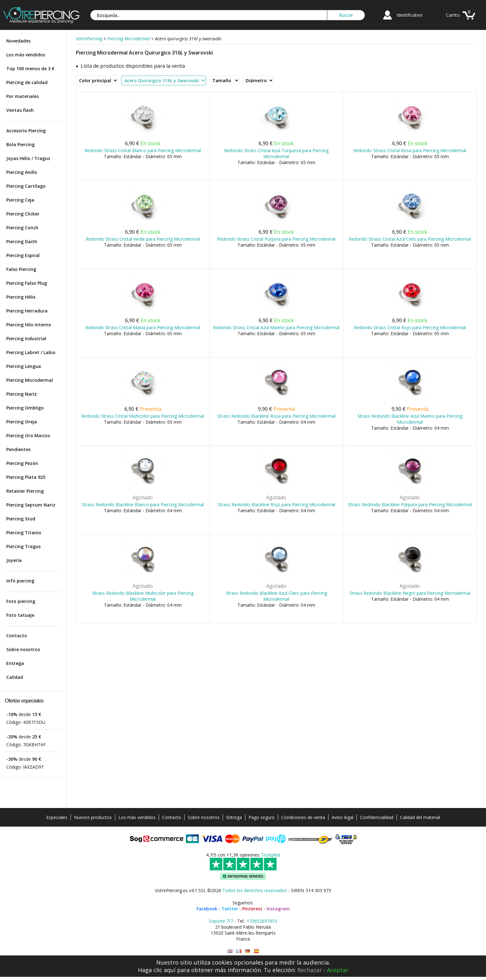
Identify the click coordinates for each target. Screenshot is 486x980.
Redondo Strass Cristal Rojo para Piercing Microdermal (410, 327)
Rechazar (310, 970)
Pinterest (252, 909)
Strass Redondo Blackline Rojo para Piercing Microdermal (276, 504)
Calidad (15, 677)
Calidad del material (420, 817)
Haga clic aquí (157, 970)
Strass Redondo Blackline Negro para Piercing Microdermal (410, 593)
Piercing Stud (21, 519)
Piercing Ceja (20, 200)
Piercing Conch (22, 228)
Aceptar (338, 970)
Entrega (15, 663)
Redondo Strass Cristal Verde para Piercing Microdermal (143, 239)
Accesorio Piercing (26, 131)
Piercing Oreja (22, 422)
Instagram (278, 909)
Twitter (230, 909)
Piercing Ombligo (25, 408)
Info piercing (20, 581)
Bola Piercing (20, 144)
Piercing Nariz (22, 394)
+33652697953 (262, 921)
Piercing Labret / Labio (31, 352)
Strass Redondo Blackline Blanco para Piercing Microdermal (143, 504)
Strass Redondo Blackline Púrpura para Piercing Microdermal (410, 504)
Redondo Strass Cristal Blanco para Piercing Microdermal (143, 150)
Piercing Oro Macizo (28, 436)
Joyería (14, 560)
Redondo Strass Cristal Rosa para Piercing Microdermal (410, 150)
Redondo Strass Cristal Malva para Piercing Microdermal (143, 327)
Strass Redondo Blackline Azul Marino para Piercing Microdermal (410, 419)
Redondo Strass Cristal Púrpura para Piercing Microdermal (276, 239)
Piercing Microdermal (30, 380)
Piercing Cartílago (26, 186)
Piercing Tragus (23, 546)
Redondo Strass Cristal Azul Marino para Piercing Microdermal (276, 327)
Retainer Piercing (25, 491)
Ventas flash (20, 110)
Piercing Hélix (21, 297)
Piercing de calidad (27, 82)
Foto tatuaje (20, 615)
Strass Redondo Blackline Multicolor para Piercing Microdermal (143, 596)
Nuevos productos (93, 817)
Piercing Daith (22, 241)
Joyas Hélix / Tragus (28, 158)
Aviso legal (343, 817)
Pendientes (18, 449)
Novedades (18, 41)
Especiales (57, 817)
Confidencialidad (377, 817)
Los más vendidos (26, 55)
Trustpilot (271, 855)
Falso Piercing (21, 269)
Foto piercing (21, 601)
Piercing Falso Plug (27, 283)
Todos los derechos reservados (255, 890)
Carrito (453, 15)
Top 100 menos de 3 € (30, 69)
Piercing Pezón (22, 463)
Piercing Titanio (24, 533)
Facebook (207, 909)
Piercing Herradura (27, 311)
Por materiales (23, 96)
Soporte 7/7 (221, 921)
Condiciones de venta (303, 817)
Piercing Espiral (23, 255)
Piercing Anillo (22, 172)
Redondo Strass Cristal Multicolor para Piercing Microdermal (143, 416)
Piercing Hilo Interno (29, 325)
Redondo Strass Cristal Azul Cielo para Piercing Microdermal (410, 239)
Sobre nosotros (23, 649)
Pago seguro (262, 817)
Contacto (17, 636)
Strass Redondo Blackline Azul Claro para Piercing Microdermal (276, 596)
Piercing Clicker (23, 214)
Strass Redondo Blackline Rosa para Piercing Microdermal (276, 416)
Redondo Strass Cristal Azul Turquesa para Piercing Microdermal (276, 153)
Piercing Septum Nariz (31, 505)
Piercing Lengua (24, 366)
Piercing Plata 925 (26, 477)
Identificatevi (409, 15)
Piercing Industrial (26, 338)
